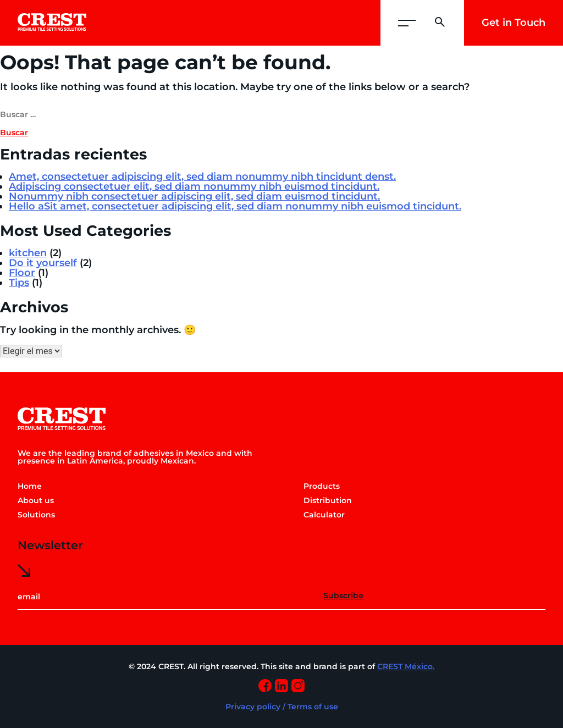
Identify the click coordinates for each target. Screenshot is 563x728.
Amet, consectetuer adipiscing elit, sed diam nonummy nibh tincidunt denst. (202, 177)
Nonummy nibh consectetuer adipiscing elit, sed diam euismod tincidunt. (194, 196)
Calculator (324, 515)
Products (322, 486)
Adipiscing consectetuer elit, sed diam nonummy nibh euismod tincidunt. (194, 186)
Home (30, 486)
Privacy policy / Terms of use (282, 707)
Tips (19, 283)
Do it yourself (43, 263)
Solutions (36, 515)
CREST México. (406, 666)
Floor (22, 273)
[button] (407, 23)
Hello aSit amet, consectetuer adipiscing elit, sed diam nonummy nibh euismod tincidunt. (235, 206)
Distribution (328, 500)
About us (36, 500)
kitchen (28, 253)
